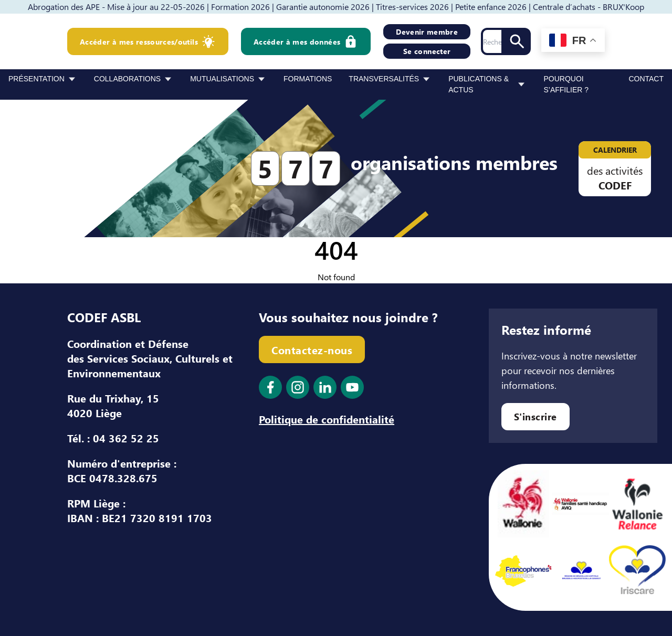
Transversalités (384, 79)
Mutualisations (222, 79)
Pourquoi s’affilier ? (566, 84)
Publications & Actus (479, 84)
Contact (646, 79)
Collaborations (127, 79)
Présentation (36, 79)
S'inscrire (535, 416)
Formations (308, 79)
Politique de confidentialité (327, 419)
